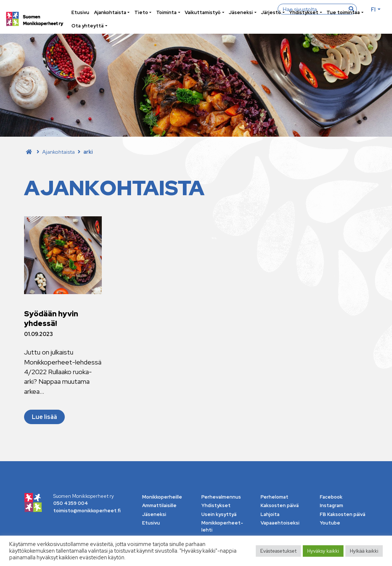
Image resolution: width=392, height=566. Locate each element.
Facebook (331, 497)
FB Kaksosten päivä (343, 514)
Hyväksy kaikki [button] (323, 551)
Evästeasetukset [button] (278, 551)
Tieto (141, 12)
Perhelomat (274, 497)
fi (373, 9)
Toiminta (166, 12)
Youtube (330, 523)
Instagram (331, 505)
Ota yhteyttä (88, 26)
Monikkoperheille (162, 497)
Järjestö (271, 12)
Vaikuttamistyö (203, 12)
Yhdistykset (304, 12)
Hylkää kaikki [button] (364, 551)
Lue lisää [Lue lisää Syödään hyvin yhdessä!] (44, 417)
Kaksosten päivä (280, 505)
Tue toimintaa (343, 12)
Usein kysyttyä (219, 514)
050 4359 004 (71, 503)
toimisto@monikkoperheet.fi (87, 511)
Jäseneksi (241, 12)
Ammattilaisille (159, 505)
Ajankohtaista (110, 12)
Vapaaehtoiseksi (280, 523)
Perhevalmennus (221, 497)
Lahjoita (270, 514)
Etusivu (80, 12)
